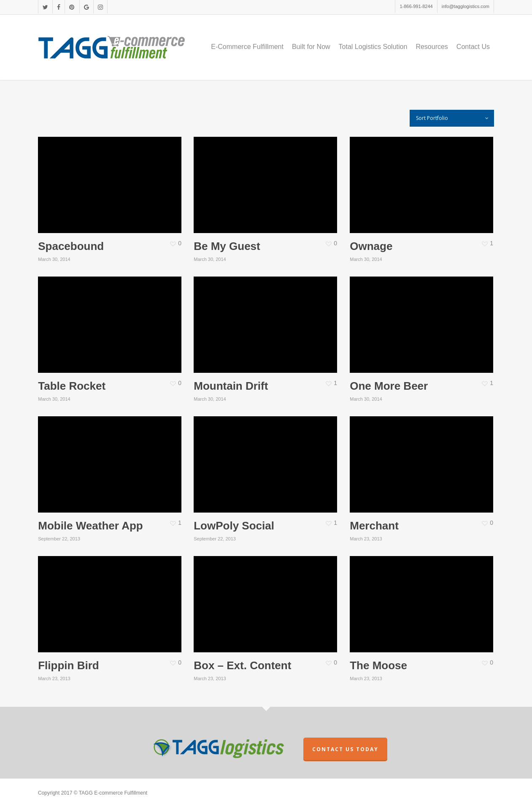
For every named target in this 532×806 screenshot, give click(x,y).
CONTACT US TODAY (345, 749)
